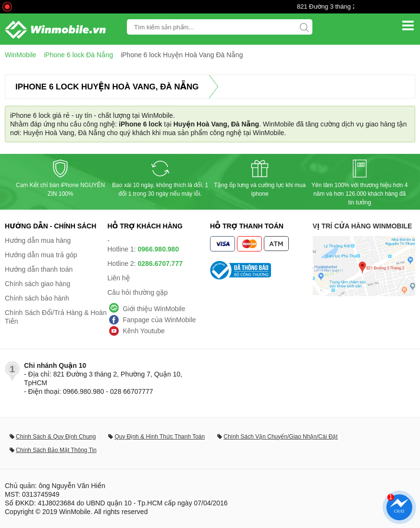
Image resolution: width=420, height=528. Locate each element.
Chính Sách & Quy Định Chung (56, 437)
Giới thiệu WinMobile (154, 309)
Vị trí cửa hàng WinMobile (363, 226)
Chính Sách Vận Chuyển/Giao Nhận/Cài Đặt (280, 437)
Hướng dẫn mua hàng (38, 240)
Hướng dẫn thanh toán (39, 269)
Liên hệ (119, 278)
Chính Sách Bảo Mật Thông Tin (56, 450)
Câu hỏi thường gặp (138, 292)
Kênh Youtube (144, 331)
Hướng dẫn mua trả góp (41, 255)
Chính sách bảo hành (37, 298)
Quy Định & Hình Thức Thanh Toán (160, 437)
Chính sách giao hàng (37, 284)
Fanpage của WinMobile (160, 320)
